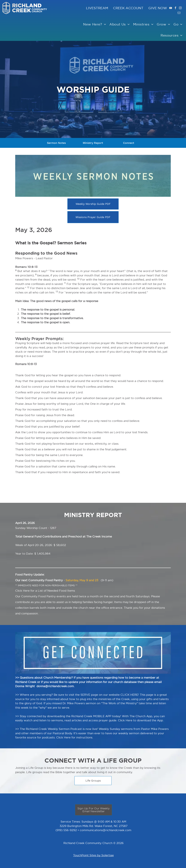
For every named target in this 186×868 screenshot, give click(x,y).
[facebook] (175, 8)
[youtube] (171, 8)
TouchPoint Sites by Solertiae (93, 855)
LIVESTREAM (97, 8)
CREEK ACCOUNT (126, 8)
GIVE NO (156, 8)
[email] (179, 13)
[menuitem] (95, 24)
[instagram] (180, 8)
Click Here (22, 591)
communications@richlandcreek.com (106, 830)
